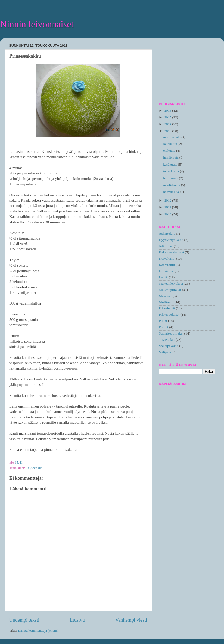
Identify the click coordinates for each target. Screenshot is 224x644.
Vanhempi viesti (131, 620)
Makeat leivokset (171, 284)
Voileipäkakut (169, 346)
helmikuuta (171, 192)
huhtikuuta (171, 178)
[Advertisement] (187, 68)
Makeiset (165, 296)
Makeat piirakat (170, 290)
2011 (168, 207)
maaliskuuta (172, 185)
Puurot (164, 327)
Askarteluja (167, 233)
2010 (168, 214)
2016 (168, 110)
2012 (168, 200)
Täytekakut (34, 468)
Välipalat (165, 352)
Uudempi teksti (24, 620)
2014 (168, 124)
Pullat (163, 321)
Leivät (163, 277)
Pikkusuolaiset (169, 315)
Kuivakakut (167, 259)
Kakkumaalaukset (172, 252)
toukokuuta (171, 171)
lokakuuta (170, 144)
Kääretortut (167, 265)
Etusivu (77, 620)
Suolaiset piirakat (171, 333)
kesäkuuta (170, 164)
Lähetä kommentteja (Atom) (38, 631)
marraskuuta (172, 137)
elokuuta (170, 151)
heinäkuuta (171, 157)
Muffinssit (166, 302)
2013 (168, 131)
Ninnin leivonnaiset (37, 24)
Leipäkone (166, 271)
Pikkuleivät (167, 308)
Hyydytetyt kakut (171, 240)
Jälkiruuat (166, 246)
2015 (168, 117)
